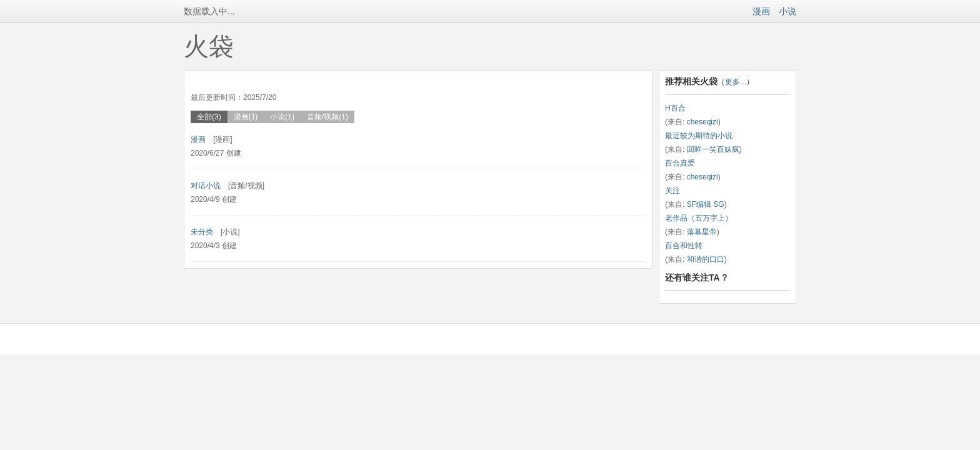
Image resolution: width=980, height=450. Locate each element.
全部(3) (209, 117)
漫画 (761, 11)
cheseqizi (702, 122)
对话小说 (206, 186)
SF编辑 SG (706, 204)
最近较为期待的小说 (699, 136)
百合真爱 (680, 163)
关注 (672, 191)
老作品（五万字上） (699, 218)
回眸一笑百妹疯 (713, 149)
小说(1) (282, 117)
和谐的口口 (706, 259)
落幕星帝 (702, 232)
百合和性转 (684, 246)
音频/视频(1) (327, 117)
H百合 (675, 108)
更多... (736, 82)
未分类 (202, 232)
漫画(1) (246, 117)
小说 (787, 11)
